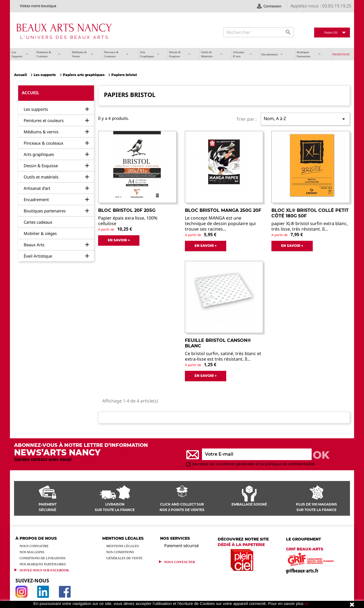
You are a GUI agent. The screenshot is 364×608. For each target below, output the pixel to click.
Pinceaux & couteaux (44, 143)
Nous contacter (180, 562)
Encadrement (36, 199)
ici (307, 603)
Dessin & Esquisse (41, 166)
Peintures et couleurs (44, 120)
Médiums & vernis (41, 132)
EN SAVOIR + (119, 240)
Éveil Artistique (38, 256)
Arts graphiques (39, 154)
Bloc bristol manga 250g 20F (223, 210)
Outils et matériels (41, 177)
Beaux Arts (34, 245)
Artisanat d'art (37, 188)
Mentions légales (123, 546)
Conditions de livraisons (43, 558)
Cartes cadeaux (38, 222)
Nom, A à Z (305, 119)
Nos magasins (32, 552)
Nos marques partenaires (43, 564)
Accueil (30, 93)
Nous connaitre (34, 546)
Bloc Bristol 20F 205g (127, 210)
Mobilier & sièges (40, 233)
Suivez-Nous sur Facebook (44, 570)
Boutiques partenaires (45, 211)
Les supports (36, 109)
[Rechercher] (259, 32)
